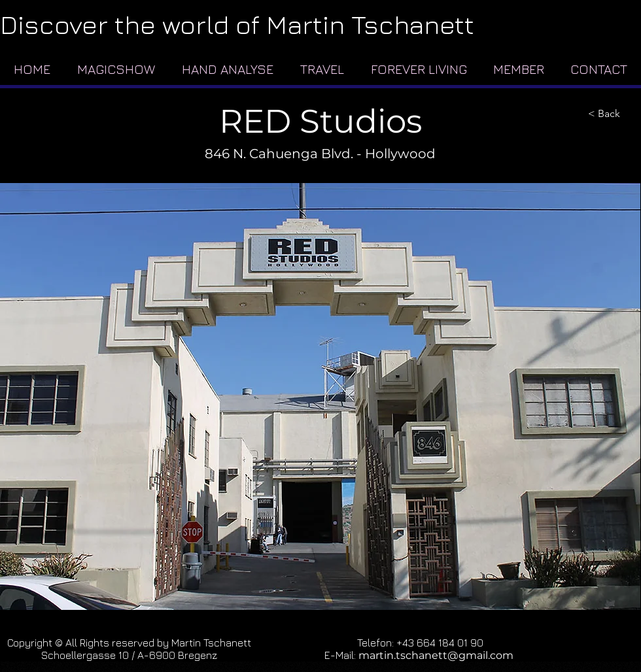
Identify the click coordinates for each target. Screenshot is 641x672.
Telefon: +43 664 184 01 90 (420, 643)
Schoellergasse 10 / (89, 655)
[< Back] (611, 114)
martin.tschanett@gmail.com (436, 655)
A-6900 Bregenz (177, 655)
